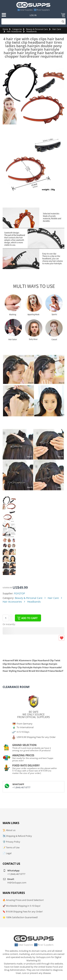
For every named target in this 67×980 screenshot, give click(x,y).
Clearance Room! (16, 687)
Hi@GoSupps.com (17, 883)
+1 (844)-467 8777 (21, 787)
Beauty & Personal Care (37, 29)
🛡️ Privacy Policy (11, 842)
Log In (33, 15)
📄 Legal (7, 853)
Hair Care (57, 29)
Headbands (31, 31)
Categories (17, 29)
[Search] (34, 21)
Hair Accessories (14, 31)
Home (5, 29)
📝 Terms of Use (11, 847)
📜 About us (9, 830)
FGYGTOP (19, 593)
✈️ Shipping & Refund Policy (17, 836)
